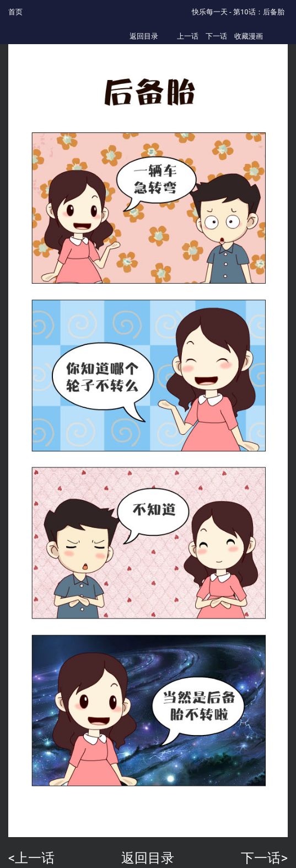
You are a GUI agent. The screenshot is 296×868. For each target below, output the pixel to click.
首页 (15, 12)
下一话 (216, 36)
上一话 (188, 36)
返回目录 (144, 36)
